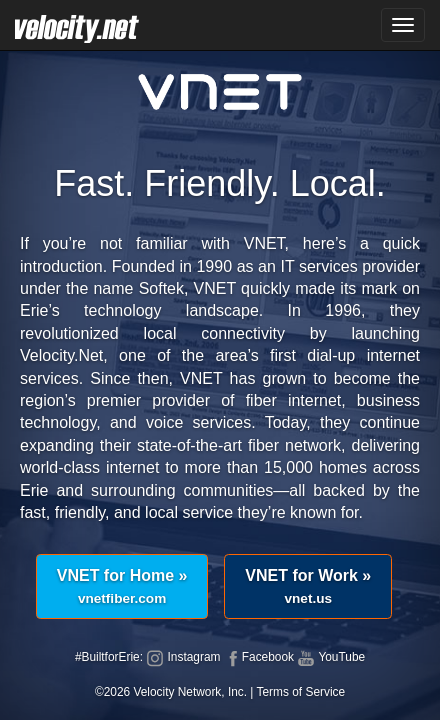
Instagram (183, 657)
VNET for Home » (122, 586)
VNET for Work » (308, 586)
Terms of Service (301, 692)
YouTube (331, 657)
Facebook (259, 657)
